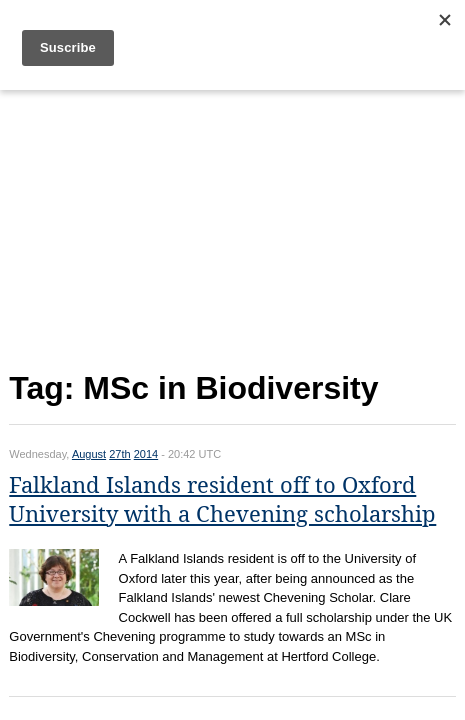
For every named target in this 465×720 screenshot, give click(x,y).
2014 (146, 454)
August (89, 454)
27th (119, 454)
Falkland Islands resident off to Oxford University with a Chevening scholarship (222, 500)
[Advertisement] (232, 226)
